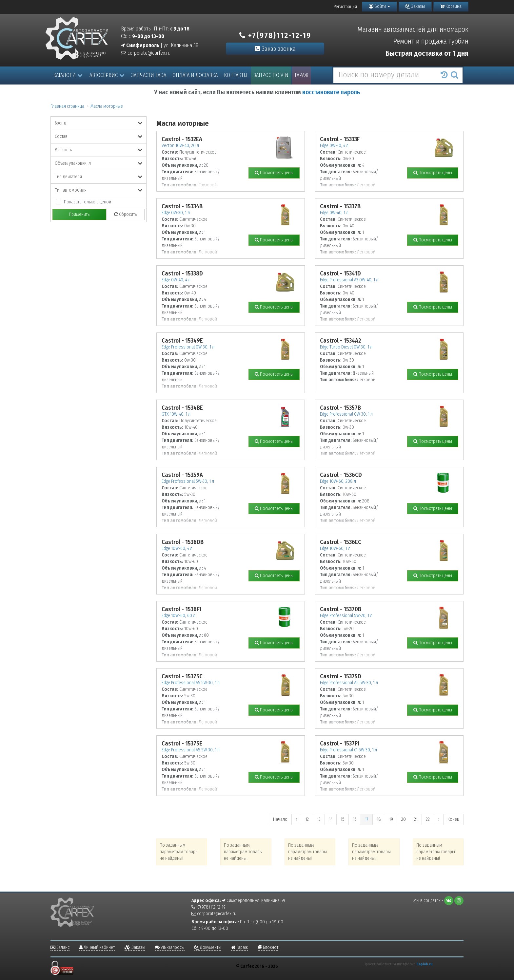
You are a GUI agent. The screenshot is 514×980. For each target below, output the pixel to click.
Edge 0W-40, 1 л (334, 213)
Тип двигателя (99, 177)
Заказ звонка (275, 49)
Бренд (99, 123)
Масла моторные (107, 106)
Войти (379, 6)
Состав (99, 136)
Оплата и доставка (195, 75)
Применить (79, 214)
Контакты (236, 75)
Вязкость (99, 150)
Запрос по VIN (271, 75)
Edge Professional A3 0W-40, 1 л (349, 280)
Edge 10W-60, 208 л (338, 481)
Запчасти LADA (149, 75)
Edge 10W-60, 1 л (335, 548)
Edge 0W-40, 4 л (176, 280)
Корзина (451, 6)
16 (355, 819)
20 (404, 819)
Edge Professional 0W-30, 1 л (188, 347)
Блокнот (268, 947)
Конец (453, 819)
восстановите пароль (331, 92)
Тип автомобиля (99, 190)
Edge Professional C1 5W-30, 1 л (348, 750)
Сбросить (125, 214)
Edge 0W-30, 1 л (176, 213)
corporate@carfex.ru (146, 53)
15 (343, 819)
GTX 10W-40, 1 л (176, 414)
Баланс (60, 947)
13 (319, 819)
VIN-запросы (170, 947)
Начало (280, 819)
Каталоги (68, 75)
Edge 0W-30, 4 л (334, 146)
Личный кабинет (97, 947)
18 (379, 819)
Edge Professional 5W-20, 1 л (346, 616)
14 (331, 819)
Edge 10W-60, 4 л (177, 548)
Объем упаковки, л (99, 163)
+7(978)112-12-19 (275, 35)
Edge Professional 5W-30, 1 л (188, 481)
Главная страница (67, 106)
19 (391, 819)
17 (367, 819)
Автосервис (107, 75)
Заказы (415, 6)
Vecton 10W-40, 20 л (180, 146)
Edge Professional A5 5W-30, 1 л (191, 683)
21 (416, 819)
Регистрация (345, 7)
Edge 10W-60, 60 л (178, 616)
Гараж (301, 75)
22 (428, 819)
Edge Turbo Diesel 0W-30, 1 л (346, 347)
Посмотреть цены (274, 173)
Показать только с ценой (88, 202)
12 (307, 819)
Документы (208, 947)
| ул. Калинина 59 (160, 45)
